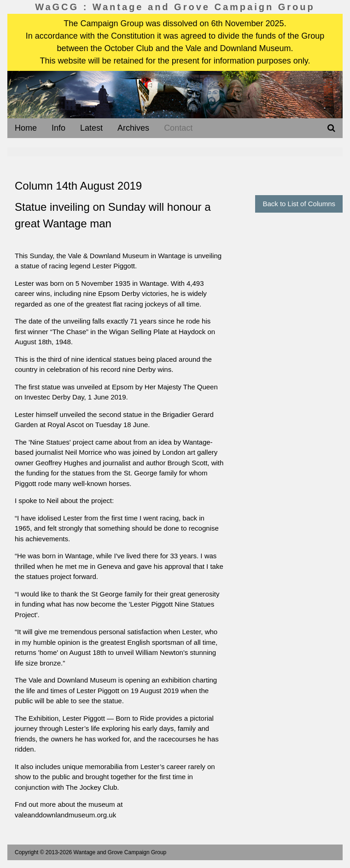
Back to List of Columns (299, 204)
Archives (133, 128)
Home (26, 128)
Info (58, 128)
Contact (178, 128)
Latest (91, 128)
